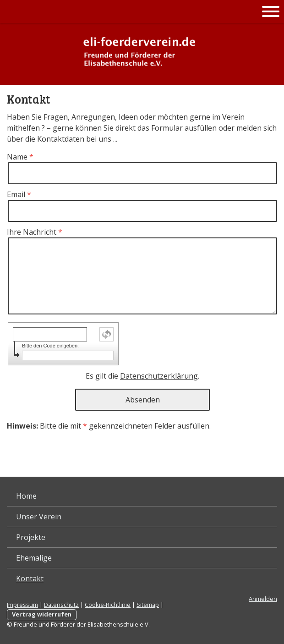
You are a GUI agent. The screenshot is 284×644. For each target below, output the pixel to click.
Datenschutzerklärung (159, 376)
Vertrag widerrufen (42, 614)
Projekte (31, 537)
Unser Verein (39, 517)
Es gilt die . (142, 376)
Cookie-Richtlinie (108, 605)
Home (26, 496)
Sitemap (148, 605)
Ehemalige (34, 558)
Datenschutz (61, 605)
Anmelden (263, 599)
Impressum (22, 605)
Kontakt (30, 578)
